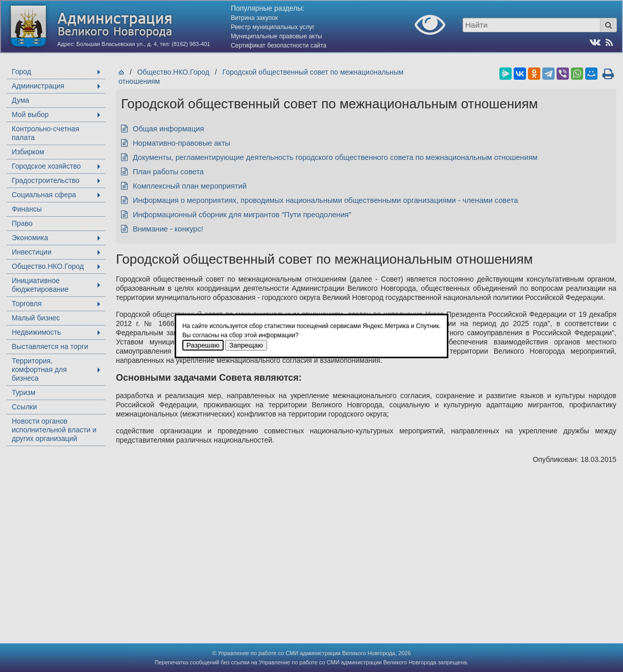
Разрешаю (203, 345)
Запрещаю (246, 345)
